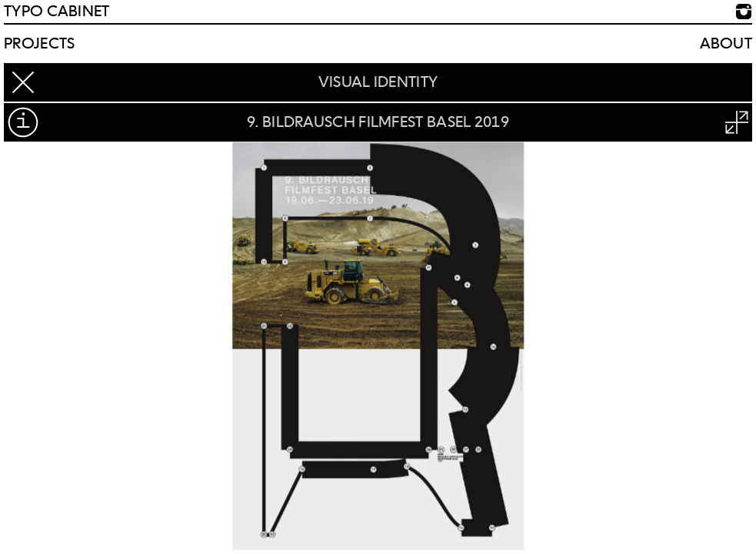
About (726, 44)
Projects (39, 44)
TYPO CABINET (57, 12)
